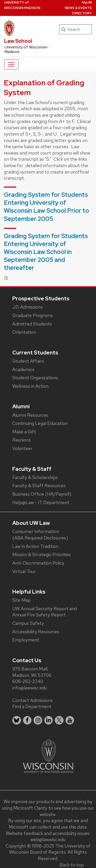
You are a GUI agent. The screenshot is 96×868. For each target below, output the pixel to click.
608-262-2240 (28, 681)
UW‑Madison (22, 5)
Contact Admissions (33, 700)
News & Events (78, 8)
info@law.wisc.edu (30, 688)
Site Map (22, 600)
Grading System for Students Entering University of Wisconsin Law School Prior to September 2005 (46, 207)
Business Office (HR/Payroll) (42, 494)
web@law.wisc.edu (48, 839)
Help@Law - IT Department (41, 502)
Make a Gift (24, 432)
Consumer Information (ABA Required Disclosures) (40, 535)
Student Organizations (35, 378)
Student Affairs (28, 361)
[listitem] (17, 720)
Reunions (22, 440)
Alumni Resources (30, 415)
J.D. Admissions (28, 307)
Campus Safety (28, 623)
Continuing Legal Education (40, 423)
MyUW (87, 2)
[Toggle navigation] (11, 64)
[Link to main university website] (48, 756)
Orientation (24, 332)
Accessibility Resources (36, 632)
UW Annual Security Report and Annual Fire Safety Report (45, 612)
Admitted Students (32, 324)
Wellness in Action (30, 386)
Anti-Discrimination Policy (38, 563)
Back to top (72, 865)
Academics (23, 369)
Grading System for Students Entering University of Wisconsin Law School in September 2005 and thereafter (46, 252)
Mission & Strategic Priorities (41, 554)
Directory (82, 13)
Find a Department (32, 706)
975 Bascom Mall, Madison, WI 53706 (32, 672)
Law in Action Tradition (35, 546)
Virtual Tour (24, 571)
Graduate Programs (33, 315)
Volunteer (22, 448)
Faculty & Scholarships (35, 477)
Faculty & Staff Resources (39, 486)
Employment (26, 640)
